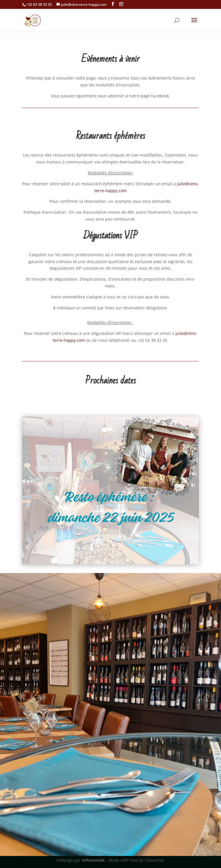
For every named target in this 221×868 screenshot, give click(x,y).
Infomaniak (93, 860)
